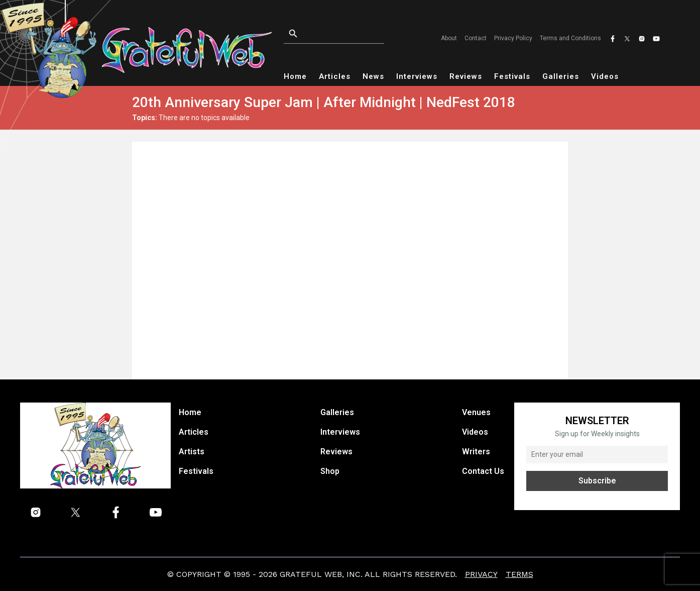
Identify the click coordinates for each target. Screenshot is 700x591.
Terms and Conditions (570, 38)
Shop (330, 471)
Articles (335, 76)
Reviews (466, 76)
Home (295, 76)
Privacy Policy (513, 38)
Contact (476, 38)
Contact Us (483, 471)
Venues (476, 412)
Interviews (417, 76)
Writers (476, 452)
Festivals (512, 76)
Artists (192, 452)
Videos (605, 76)
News (373, 76)
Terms (519, 574)
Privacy (481, 574)
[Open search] (342, 34)
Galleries (561, 76)
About (449, 38)
